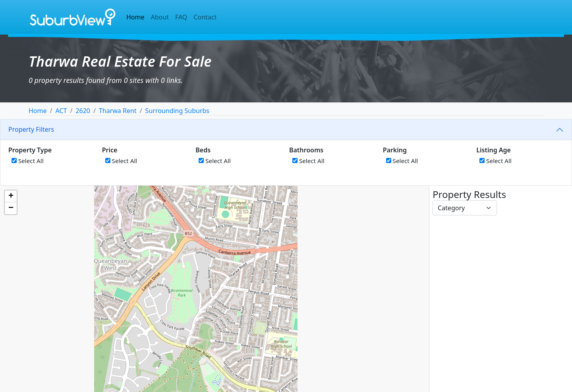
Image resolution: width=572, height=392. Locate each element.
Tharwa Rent (118, 111)
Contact (205, 17)
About (160, 17)
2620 (83, 111)
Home (135, 17)
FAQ (181, 17)
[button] (11, 196)
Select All (28, 161)
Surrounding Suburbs (177, 111)
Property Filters (31, 129)
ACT (61, 111)
